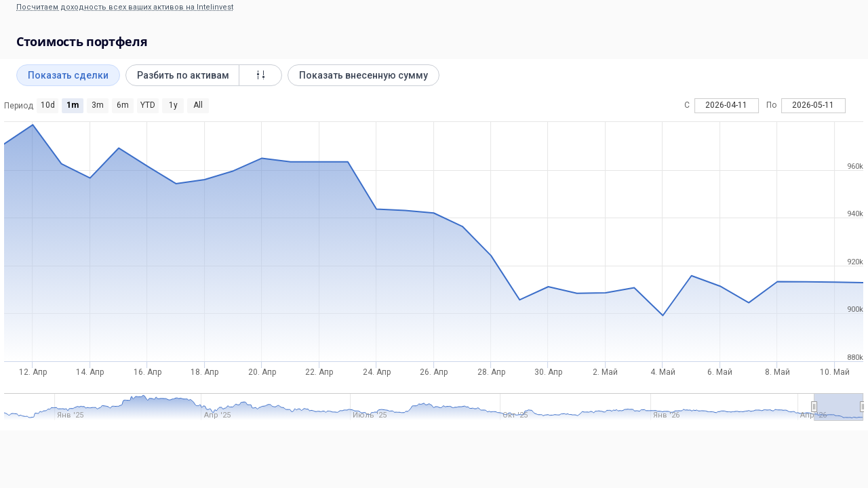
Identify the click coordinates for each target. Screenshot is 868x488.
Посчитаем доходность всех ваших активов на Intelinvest (125, 7)
